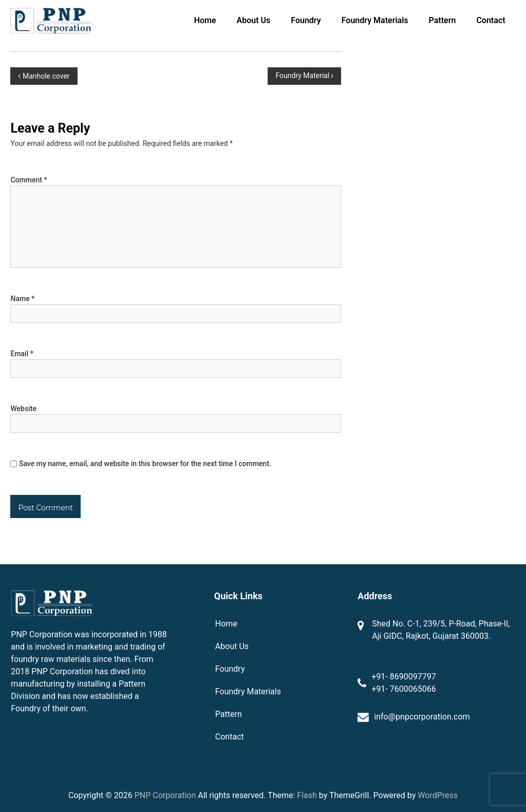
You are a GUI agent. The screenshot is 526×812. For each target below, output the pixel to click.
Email (22, 354)
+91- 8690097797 (403, 677)
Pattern (443, 20)
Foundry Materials (375, 20)
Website (23, 409)
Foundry (306, 20)
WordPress (438, 795)
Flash (307, 795)
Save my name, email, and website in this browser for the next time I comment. (145, 464)
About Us (254, 20)
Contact (491, 20)
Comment (29, 180)
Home (205, 20)
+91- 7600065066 (403, 689)
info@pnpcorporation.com (422, 717)
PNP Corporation (165, 795)
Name (22, 299)
